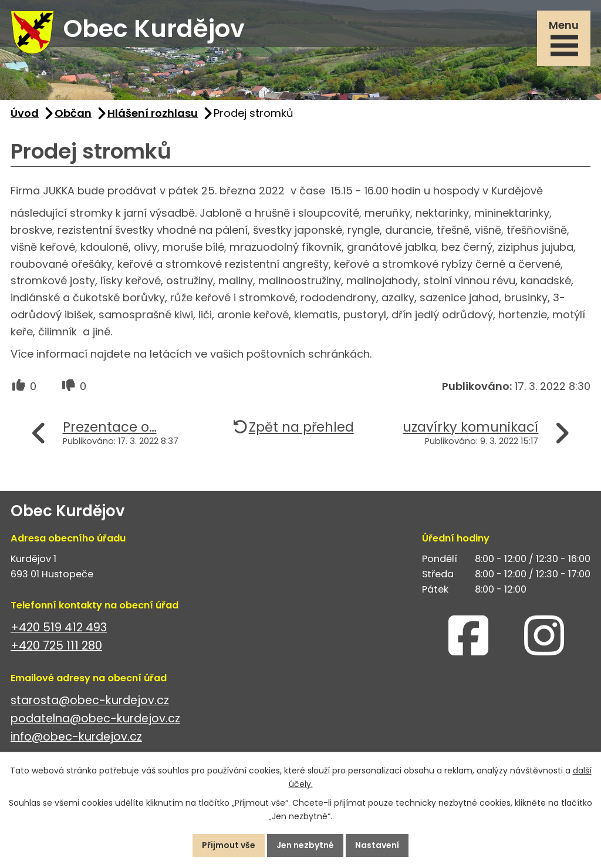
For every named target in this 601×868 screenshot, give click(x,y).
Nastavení (377, 845)
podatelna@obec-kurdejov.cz (95, 719)
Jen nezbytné (305, 845)
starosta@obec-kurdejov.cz (90, 700)
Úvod (25, 113)
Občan (73, 113)
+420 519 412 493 (59, 628)
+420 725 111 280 (56, 646)
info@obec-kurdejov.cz (76, 737)
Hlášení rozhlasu (153, 113)
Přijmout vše (229, 845)
